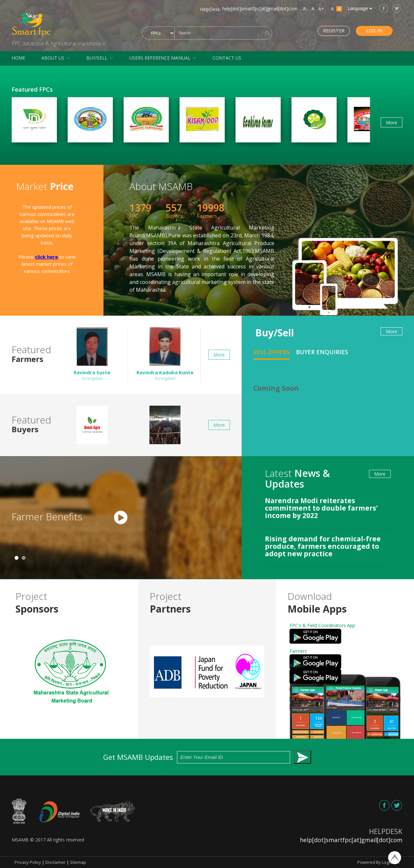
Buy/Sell (97, 58)
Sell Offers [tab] (271, 352)
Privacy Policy (28, 862)
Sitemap (78, 862)
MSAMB (20, 840)
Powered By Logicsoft (378, 862)
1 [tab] (16, 558)
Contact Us (227, 58)
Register (325, 31)
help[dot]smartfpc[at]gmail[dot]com (260, 9)
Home (18, 58)
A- (305, 9)
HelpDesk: (210, 9)
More (392, 122)
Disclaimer (55, 862)
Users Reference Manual (160, 58)
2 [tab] (24, 558)
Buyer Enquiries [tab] (322, 352)
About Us (53, 58)
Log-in (370, 31)
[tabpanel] (121, 518)
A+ (321, 9)
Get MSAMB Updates (207, 757)
